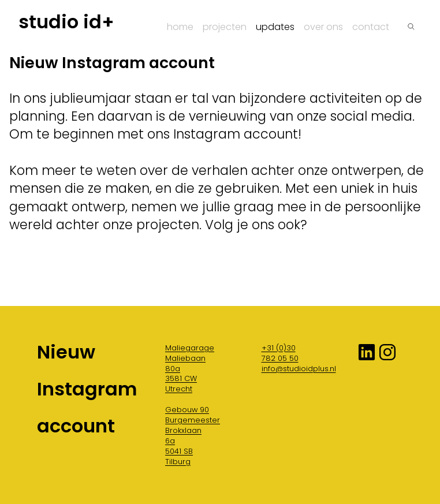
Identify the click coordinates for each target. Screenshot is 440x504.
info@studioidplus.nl (299, 369)
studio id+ (66, 22)
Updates (275, 27)
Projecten (225, 27)
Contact (371, 27)
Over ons (323, 27)
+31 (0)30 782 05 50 (280, 353)
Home (180, 27)
